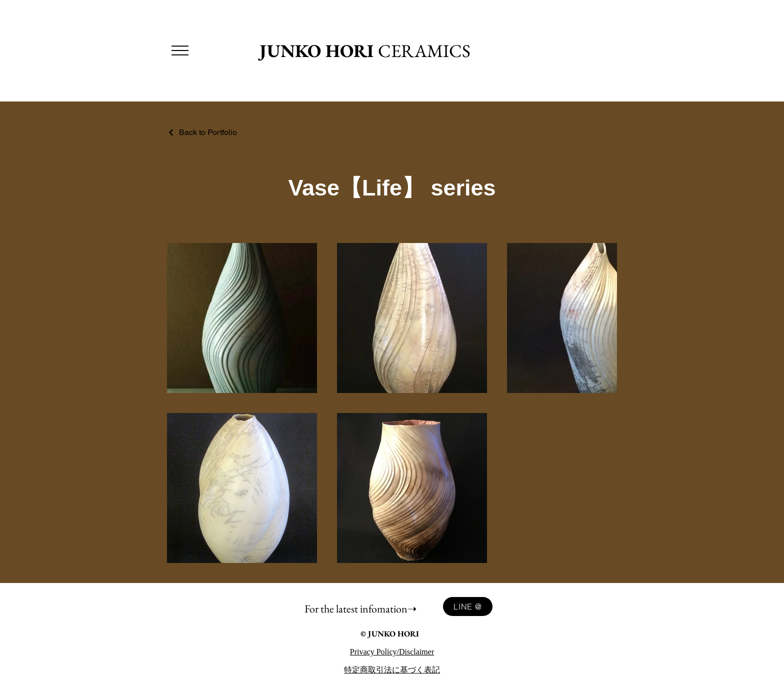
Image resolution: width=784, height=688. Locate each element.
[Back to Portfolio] (202, 132)
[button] (180, 50)
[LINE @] (468, 606)
